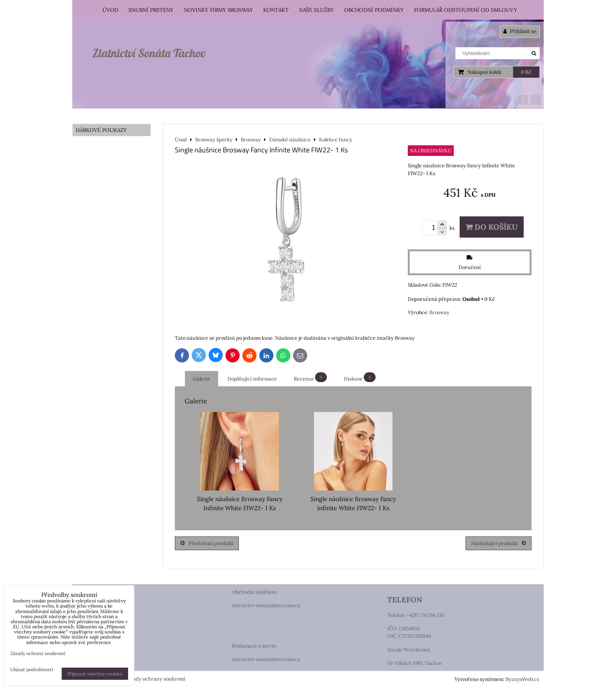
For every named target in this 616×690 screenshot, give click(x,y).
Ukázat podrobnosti (32, 669)
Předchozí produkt (207, 543)
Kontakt (276, 10)
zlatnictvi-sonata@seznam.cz (266, 605)
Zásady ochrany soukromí (155, 679)
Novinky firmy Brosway (218, 10)
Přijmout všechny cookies (95, 674)
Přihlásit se (520, 31)
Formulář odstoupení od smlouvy (466, 10)
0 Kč (526, 72)
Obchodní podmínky (374, 10)
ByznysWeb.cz (522, 679)
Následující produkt (499, 543)
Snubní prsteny (151, 10)
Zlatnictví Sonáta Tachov (149, 53)
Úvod (110, 10)
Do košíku (492, 227)
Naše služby (316, 10)
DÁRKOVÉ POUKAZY (101, 130)
